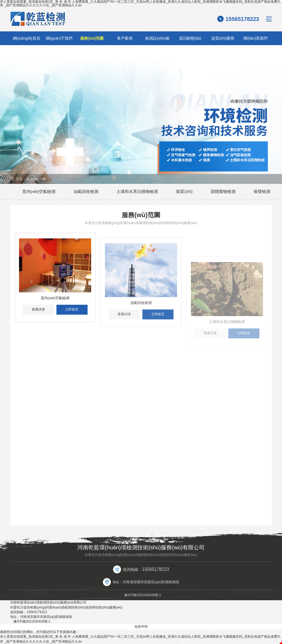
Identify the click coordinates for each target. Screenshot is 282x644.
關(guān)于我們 (59, 38)
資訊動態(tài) (190, 38)
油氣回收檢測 (86, 191)
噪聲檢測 (262, 191)
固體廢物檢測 (223, 191)
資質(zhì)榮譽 (223, 38)
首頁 (19, 179)
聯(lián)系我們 (255, 38)
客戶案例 (125, 38)
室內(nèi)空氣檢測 (39, 191)
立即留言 (72, 314)
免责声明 (141, 627)
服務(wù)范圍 (92, 38)
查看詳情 (38, 314)
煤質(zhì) (184, 191)
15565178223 (242, 19)
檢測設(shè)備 (157, 38)
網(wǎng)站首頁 (27, 38)
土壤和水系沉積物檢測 (137, 191)
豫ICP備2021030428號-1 (143, 595)
